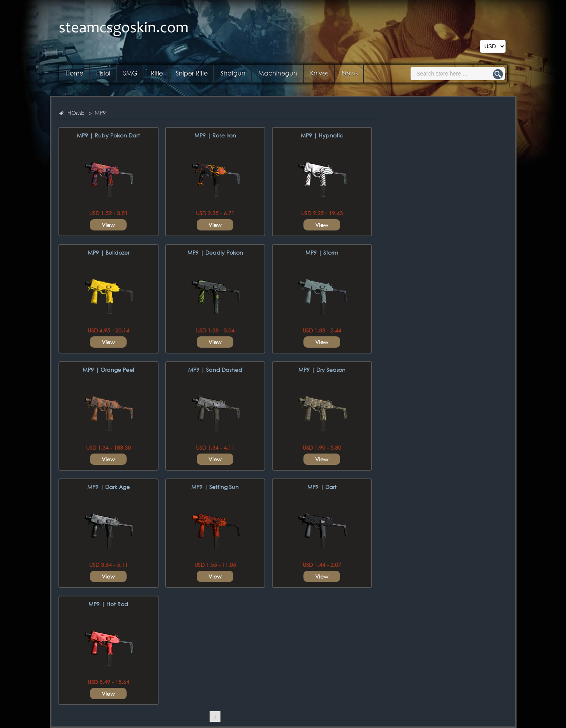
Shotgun (233, 73)
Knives (319, 73)
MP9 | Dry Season (322, 370)
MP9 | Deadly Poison (215, 252)
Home (74, 73)
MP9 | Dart (322, 487)
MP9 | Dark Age (108, 487)
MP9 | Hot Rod (108, 604)
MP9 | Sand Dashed (215, 370)
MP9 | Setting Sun (215, 487)
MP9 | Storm (322, 252)
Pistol (103, 73)
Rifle (157, 73)
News (350, 73)
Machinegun (278, 73)
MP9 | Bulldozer (108, 252)
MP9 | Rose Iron (215, 135)
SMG (130, 73)
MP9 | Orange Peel (108, 370)
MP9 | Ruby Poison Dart (108, 135)
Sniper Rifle (192, 73)
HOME (76, 113)
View (108, 225)
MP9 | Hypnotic (322, 135)
